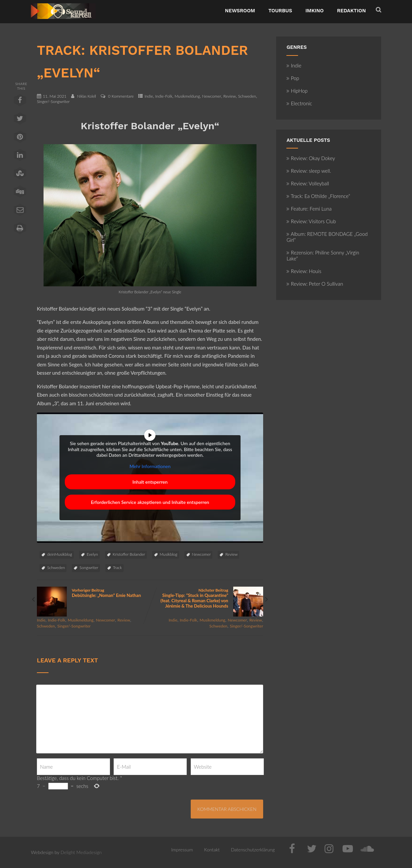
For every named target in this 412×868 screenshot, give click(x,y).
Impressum (182, 850)
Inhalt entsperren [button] (150, 482)
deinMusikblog (60, 554)
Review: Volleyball (308, 183)
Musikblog (169, 554)
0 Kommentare (121, 96)
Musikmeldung (187, 96)
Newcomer (211, 96)
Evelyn (92, 554)
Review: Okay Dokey (311, 158)
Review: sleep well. (309, 171)
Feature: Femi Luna (309, 209)
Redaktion (351, 11)
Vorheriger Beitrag (93, 593)
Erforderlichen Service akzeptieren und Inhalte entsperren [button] (150, 502)
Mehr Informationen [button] (150, 466)
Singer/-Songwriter (53, 101)
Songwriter (89, 568)
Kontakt (212, 850)
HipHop (297, 91)
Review (230, 96)
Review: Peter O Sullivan (315, 284)
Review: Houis (304, 271)
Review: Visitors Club (311, 221)
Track (117, 568)
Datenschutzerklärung (253, 850)
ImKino (314, 11)
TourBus (280, 11)
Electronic (299, 103)
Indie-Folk (164, 96)
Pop (293, 78)
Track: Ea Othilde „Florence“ (318, 196)
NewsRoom (240, 11)
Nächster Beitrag (206, 598)
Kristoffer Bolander (129, 554)
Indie (149, 96)
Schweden (247, 96)
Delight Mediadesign (81, 852)
